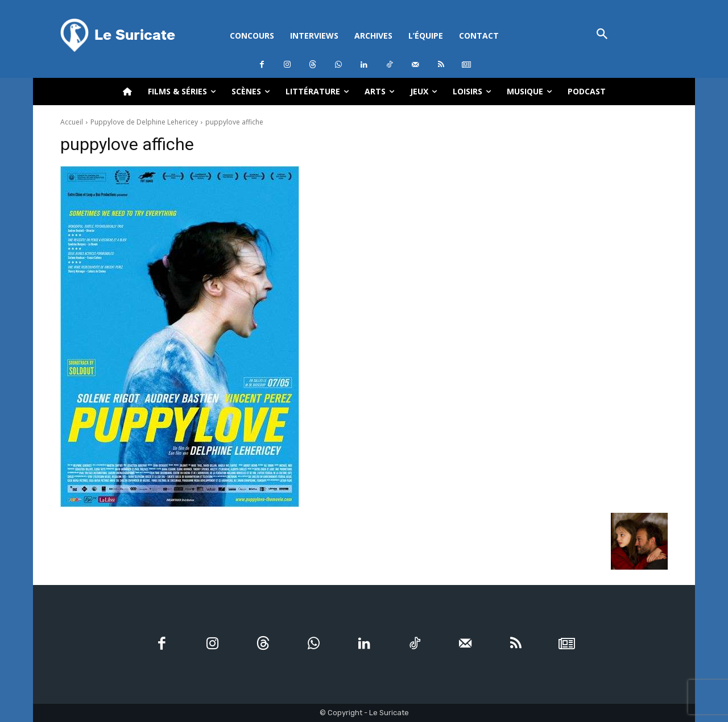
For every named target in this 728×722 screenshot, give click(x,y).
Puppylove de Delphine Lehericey (144, 122)
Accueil (72, 122)
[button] (602, 35)
